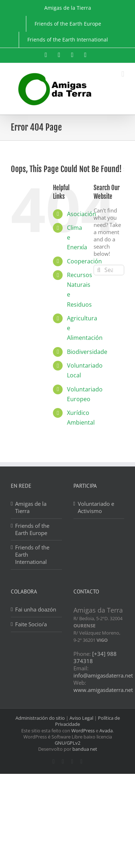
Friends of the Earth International (32, 555)
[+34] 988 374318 (95, 657)
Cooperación (84, 261)
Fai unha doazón (36, 610)
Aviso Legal (81, 718)
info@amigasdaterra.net (103, 675)
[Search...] (109, 270)
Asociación (82, 214)
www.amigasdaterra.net (103, 690)
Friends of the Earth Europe (32, 529)
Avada (106, 731)
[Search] (99, 270)
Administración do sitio (40, 718)
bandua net (85, 749)
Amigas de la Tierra (31, 507)
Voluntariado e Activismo (96, 507)
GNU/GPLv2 (67, 743)
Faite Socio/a (31, 624)
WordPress (83, 731)
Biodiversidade (87, 352)
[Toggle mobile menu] (123, 74)
